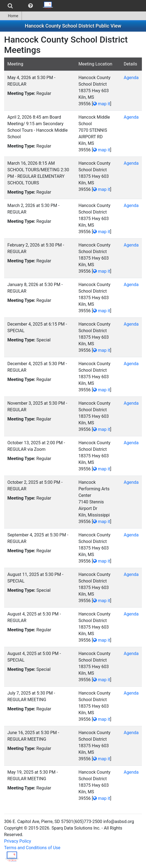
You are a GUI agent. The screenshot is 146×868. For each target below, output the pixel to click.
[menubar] (28, 6)
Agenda (131, 78)
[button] (30, 6)
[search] (10, 6)
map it (102, 104)
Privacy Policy (18, 841)
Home (11, 16)
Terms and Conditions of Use (32, 848)
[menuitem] (10, 6)
